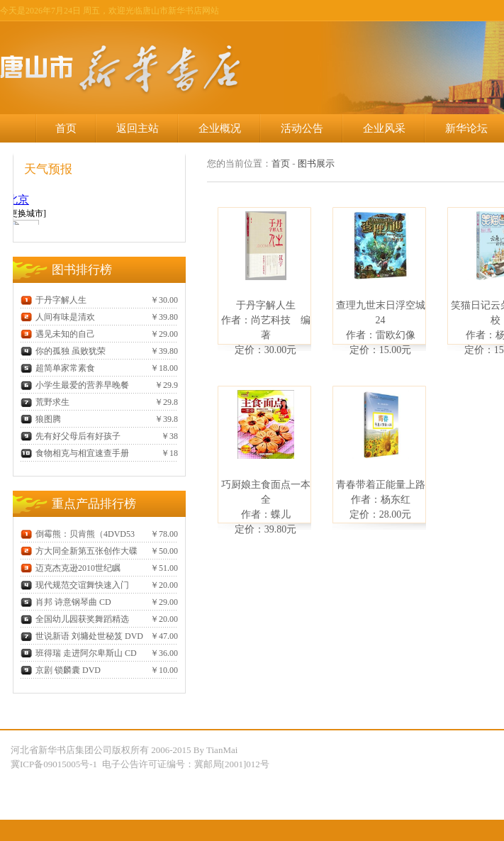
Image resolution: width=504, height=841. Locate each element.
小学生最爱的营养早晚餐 (75, 385)
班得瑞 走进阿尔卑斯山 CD (79, 653)
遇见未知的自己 (58, 334)
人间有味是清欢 (58, 317)
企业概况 (220, 128)
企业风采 (384, 128)
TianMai (222, 750)
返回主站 (138, 128)
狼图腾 (41, 419)
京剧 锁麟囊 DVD (61, 670)
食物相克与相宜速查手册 (75, 453)
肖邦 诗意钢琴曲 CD (66, 602)
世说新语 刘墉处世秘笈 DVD (82, 636)
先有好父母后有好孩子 (71, 436)
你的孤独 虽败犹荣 (63, 351)
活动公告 (302, 128)
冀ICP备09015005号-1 (55, 764)
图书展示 (316, 163)
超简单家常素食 (58, 368)
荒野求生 (45, 402)
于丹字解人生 (54, 300)
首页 (66, 128)
